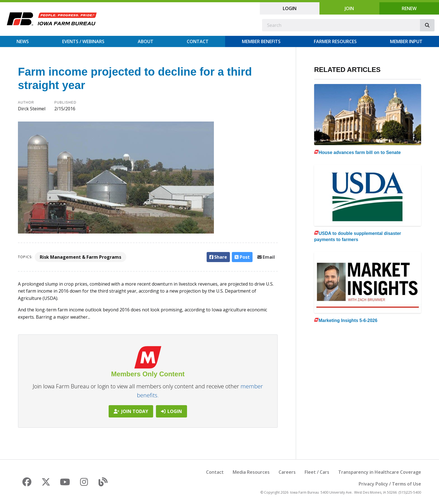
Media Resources (251, 472)
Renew (409, 8)
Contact (198, 41)
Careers (287, 472)
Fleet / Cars (317, 472)
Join (349, 8)
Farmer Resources (335, 41)
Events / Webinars (83, 41)
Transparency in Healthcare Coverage (380, 472)
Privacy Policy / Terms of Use (390, 484)
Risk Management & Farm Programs (80, 257)
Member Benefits (261, 41)
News (23, 41)
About (146, 41)
